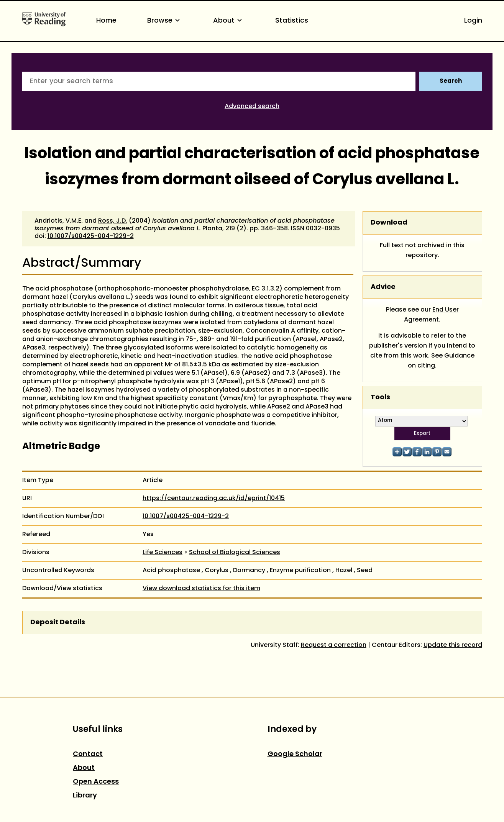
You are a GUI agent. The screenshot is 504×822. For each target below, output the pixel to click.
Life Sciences (163, 553)
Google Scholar (295, 754)
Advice (383, 287)
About (229, 21)
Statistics (292, 21)
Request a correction (334, 645)
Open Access (96, 782)
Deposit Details (58, 623)
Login (473, 21)
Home (106, 21)
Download (389, 223)
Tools (380, 398)
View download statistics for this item (201, 589)
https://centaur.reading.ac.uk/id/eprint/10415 (214, 499)
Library (85, 796)
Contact (88, 754)
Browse (165, 21)
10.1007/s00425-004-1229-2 (91, 236)
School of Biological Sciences (235, 553)
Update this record (453, 645)
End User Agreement (431, 315)
